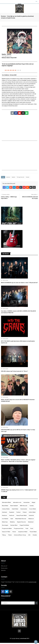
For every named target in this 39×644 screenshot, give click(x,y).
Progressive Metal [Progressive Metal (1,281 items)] (7, 530)
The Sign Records (20, 178)
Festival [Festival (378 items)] (18, 513)
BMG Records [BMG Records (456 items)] (24, 507)
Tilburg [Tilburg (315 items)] (4, 536)
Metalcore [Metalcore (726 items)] (31, 520)
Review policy (4, 569)
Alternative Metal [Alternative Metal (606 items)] (6, 504)
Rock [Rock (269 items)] (32, 530)
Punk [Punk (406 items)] (27, 530)
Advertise (3, 571)
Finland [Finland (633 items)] (25, 513)
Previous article (5, 196)
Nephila (13, 178)
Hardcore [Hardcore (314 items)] (4, 517)
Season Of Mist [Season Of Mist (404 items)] (6, 533)
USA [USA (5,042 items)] (29, 536)
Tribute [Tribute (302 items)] (10, 536)
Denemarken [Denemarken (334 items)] (24, 510)
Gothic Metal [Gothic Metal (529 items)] (32, 513)
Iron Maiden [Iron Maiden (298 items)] (5, 520)
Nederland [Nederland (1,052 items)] (31, 523)
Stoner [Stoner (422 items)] (14, 533)
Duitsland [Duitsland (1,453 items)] (4, 513)
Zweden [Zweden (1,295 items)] (35, 536)
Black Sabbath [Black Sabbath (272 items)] (14, 507)
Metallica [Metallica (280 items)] (12, 523)
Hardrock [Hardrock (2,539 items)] (12, 517)
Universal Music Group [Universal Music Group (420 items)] (20, 536)
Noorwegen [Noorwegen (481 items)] (5, 526)
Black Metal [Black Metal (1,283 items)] (5, 507)
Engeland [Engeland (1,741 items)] (12, 513)
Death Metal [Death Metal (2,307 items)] (15, 510)
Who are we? (4, 567)
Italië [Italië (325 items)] (12, 520)
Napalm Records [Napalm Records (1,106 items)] (21, 523)
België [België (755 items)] (33, 504)
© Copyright (20, 640)
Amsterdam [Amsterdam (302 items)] (27, 504)
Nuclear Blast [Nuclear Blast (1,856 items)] (14, 526)
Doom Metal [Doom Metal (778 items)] (33, 510)
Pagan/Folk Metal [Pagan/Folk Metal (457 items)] (24, 526)
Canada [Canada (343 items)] (32, 507)
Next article (35, 196)
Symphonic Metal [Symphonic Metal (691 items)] (23, 533)
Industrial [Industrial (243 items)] (31, 517)
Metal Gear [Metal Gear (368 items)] (5, 523)
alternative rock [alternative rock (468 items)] (17, 504)
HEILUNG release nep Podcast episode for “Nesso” (14, 372)
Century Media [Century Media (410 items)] (6, 510)
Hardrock (8, 178)
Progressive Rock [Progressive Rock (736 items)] (19, 530)
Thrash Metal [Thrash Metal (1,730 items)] (33, 533)
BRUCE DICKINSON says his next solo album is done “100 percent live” (19, 284)
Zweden (28, 178)
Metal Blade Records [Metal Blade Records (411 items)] (21, 520)
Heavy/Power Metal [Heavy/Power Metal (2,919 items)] (21, 517)
